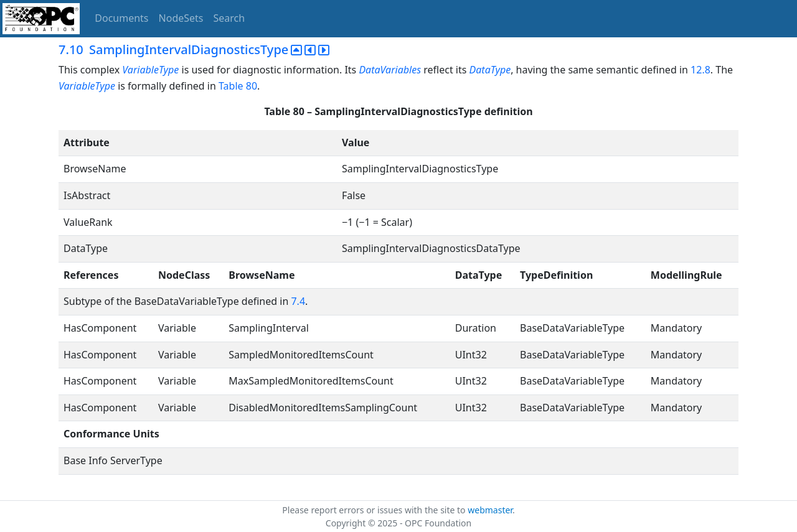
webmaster (490, 510)
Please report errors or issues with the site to (375, 510)
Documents (121, 18)
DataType (490, 70)
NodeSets (181, 18)
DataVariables (390, 70)
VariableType (150, 70)
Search (229, 18)
